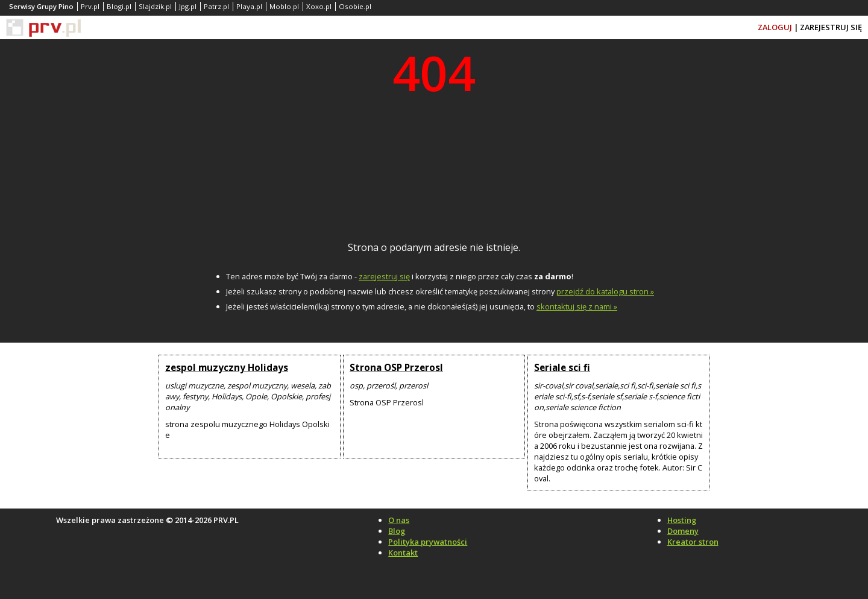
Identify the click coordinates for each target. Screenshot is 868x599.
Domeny (683, 531)
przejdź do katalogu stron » (605, 291)
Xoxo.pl (319, 6)
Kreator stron (693, 542)
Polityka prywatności (428, 542)
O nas (399, 520)
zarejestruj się (384, 276)
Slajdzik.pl (155, 6)
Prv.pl (90, 6)
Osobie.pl (355, 6)
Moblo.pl (284, 6)
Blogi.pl (119, 6)
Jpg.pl (188, 6)
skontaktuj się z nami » (577, 306)
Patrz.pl (216, 6)
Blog (397, 531)
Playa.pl (249, 6)
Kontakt (403, 553)
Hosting (682, 520)
